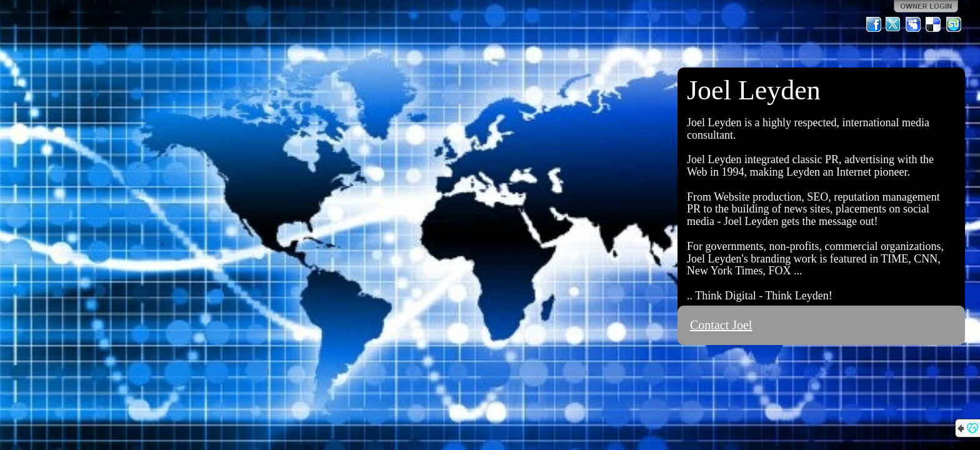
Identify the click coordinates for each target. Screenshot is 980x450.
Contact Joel (721, 325)
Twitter (894, 24)
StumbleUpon (954, 24)
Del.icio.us (934, 24)
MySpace (914, 24)
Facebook (874, 24)
